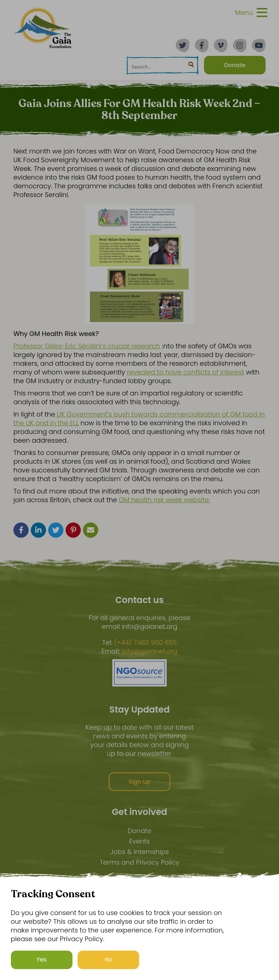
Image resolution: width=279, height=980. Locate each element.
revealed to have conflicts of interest (186, 372)
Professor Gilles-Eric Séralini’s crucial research (87, 346)
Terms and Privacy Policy (139, 862)
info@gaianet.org (150, 651)
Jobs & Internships (139, 852)
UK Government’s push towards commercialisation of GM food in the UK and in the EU (139, 419)
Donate (139, 831)
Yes (42, 960)
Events (139, 841)
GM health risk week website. (165, 500)
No (109, 960)
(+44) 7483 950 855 (145, 643)
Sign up (140, 782)
